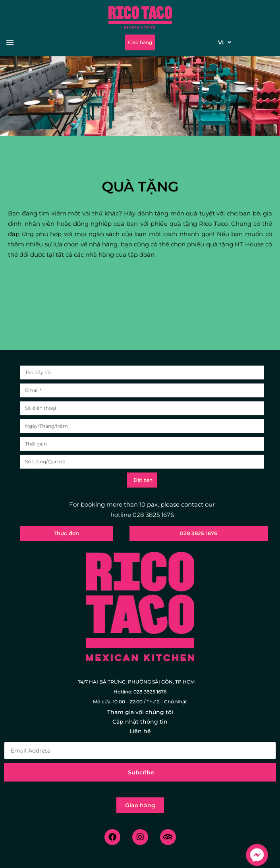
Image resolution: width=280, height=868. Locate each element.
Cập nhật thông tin (140, 722)
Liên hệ (140, 731)
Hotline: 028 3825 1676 (140, 692)
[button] (35, 42)
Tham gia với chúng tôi (140, 712)
